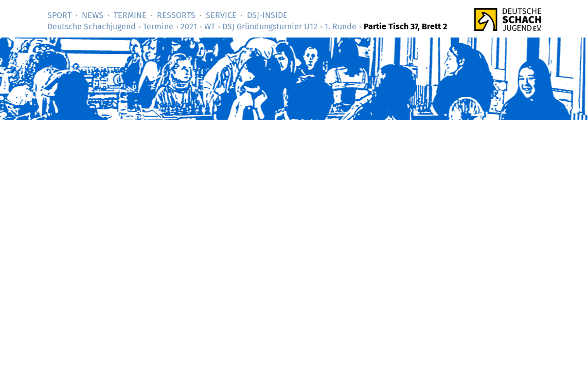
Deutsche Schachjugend (92, 26)
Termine (130, 15)
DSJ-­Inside (267, 15)
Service (221, 15)
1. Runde (341, 26)
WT (210, 26)
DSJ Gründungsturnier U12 (270, 26)
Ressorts (176, 15)
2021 (189, 26)
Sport (59, 15)
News (93, 15)
